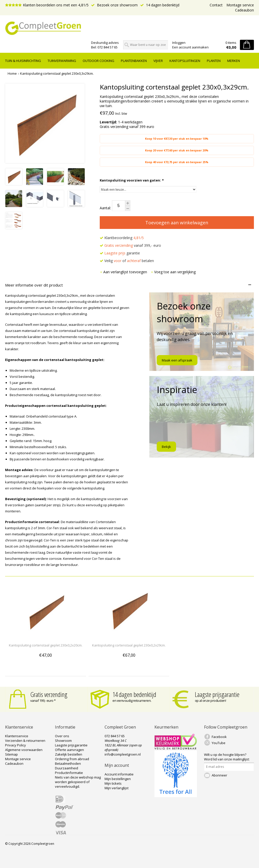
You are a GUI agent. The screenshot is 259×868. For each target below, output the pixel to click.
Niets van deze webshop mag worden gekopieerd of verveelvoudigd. (78, 782)
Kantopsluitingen (185, 61)
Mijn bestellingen (118, 779)
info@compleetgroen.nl (123, 754)
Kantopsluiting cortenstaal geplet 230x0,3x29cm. (57, 73)
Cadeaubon (244, 10)
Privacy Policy (16, 745)
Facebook (219, 737)
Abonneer (219, 775)
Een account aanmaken (190, 47)
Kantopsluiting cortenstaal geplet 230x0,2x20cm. (46, 645)
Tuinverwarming (62, 61)
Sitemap (11, 754)
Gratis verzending (49, 694)
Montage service (240, 5)
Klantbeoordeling (122, 238)
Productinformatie (69, 773)
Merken (234, 61)
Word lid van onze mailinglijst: (227, 757)
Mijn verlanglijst (117, 788)
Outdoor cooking (98, 61)
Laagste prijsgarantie (217, 694)
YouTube (219, 743)
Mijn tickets (113, 783)
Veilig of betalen (127, 261)
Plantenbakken (134, 61)
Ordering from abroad (72, 759)
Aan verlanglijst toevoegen (124, 272)
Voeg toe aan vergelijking (173, 272)
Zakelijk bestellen (69, 754)
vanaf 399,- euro (130, 245)
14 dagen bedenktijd (160, 5)
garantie (120, 253)
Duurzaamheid (67, 768)
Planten (214, 61)
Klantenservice (17, 736)
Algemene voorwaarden (24, 750)
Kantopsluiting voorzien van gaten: (132, 180)
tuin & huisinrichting (23, 61)
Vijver (158, 61)
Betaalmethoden (68, 763)
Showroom (63, 741)
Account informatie (119, 774)
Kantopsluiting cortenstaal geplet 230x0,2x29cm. (129, 645)
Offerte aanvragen (69, 750)
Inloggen (179, 43)
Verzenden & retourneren (25, 741)
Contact (216, 5)
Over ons (62, 736)
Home (12, 73)
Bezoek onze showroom (114, 5)
